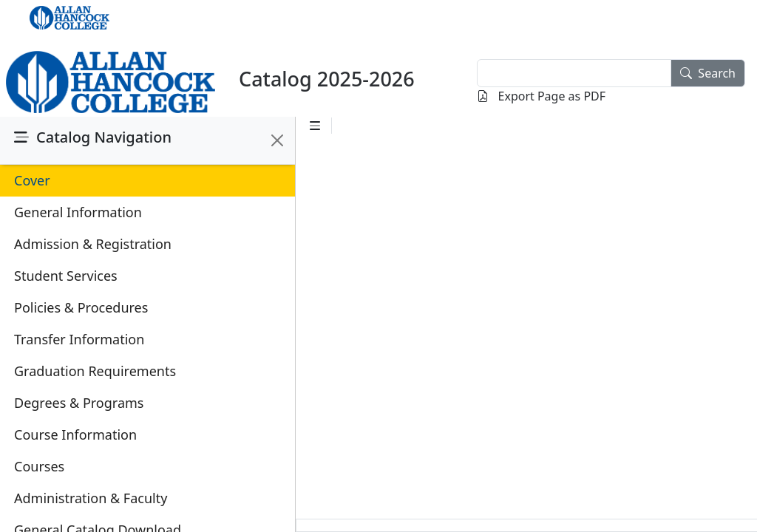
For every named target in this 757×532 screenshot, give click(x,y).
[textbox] (574, 73)
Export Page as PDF (541, 96)
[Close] (277, 140)
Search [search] (708, 73)
